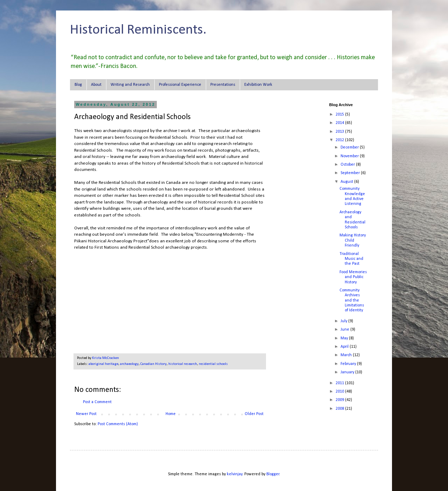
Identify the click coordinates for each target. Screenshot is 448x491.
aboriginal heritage (103, 364)
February (349, 364)
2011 (340, 383)
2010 (340, 392)
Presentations (223, 85)
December (350, 147)
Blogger (273, 474)
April (345, 347)
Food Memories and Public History (353, 277)
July (344, 321)
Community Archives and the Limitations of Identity (352, 300)
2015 (340, 115)
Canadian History (153, 364)
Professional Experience (180, 85)
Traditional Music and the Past (351, 259)
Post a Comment (97, 402)
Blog (78, 85)
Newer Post (86, 414)
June (345, 330)
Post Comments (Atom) (118, 424)
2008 (340, 409)
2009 (340, 400)
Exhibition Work (258, 85)
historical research (183, 364)
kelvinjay (234, 474)
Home (171, 414)
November (350, 156)
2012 (340, 140)
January (348, 372)
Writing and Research (130, 85)
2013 (340, 132)
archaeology (129, 364)
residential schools (213, 364)
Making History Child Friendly (353, 240)
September (351, 173)
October (348, 165)
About (96, 85)
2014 (340, 123)
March (347, 355)
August (347, 182)
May (345, 338)
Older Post (254, 414)
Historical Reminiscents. (138, 30)
